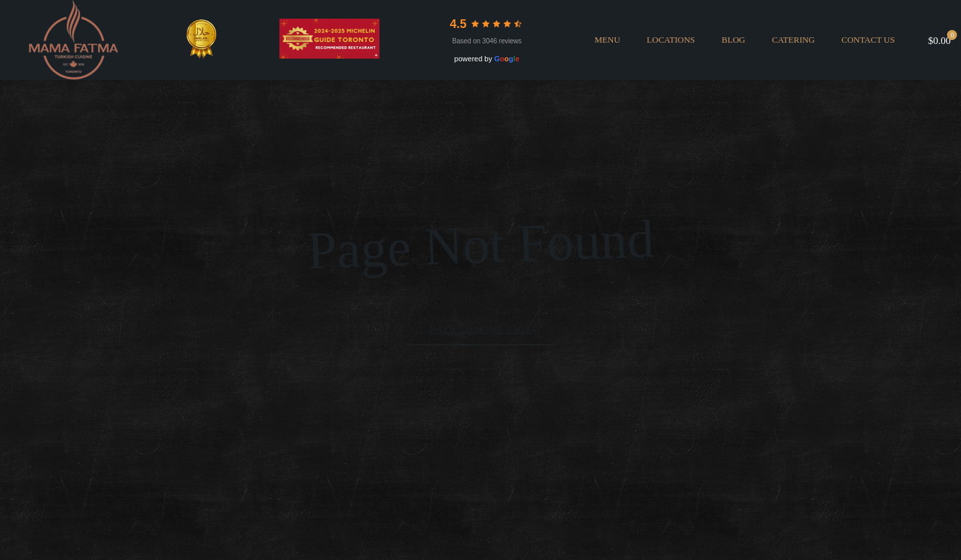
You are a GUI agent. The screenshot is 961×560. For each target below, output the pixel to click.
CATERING (793, 40)
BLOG (733, 40)
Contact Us (868, 40)
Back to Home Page (481, 330)
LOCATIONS (671, 40)
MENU (608, 40)
